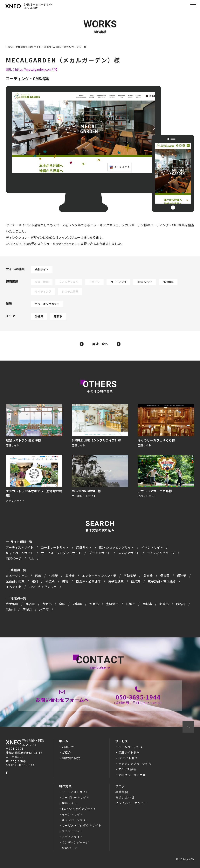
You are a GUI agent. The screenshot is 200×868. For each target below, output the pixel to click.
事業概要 (122, 792)
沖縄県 (39, 316)
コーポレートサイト (55, 547)
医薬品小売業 (15, 581)
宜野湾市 (112, 604)
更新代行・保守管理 (132, 775)
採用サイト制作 (129, 752)
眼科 (35, 581)
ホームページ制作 (131, 747)
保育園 (165, 576)
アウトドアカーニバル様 (166, 479)
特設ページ (14, 558)
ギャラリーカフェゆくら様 (166, 426)
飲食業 (148, 576)
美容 (65, 581)
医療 (38, 576)
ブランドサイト (100, 553)
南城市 (147, 604)
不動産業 (130, 576)
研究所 (50, 581)
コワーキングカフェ (47, 304)
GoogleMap (16, 761)
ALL (31, 558)
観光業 (136, 581)
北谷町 (30, 604)
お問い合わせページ (62, 696)
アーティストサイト (20, 547)
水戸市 (44, 609)
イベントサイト (152, 547)
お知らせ (68, 747)
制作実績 (65, 786)
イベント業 (14, 587)
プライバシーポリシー (131, 803)
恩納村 (10, 609)
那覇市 (58, 316)
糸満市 (47, 604)
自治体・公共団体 (88, 581)
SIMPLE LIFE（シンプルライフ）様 (100, 426)
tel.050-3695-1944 (20, 765)
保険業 (182, 576)
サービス (122, 741)
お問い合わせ (125, 797)
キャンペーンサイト (20, 553)
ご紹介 (67, 752)
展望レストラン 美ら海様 (34, 426)
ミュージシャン (17, 576)
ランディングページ (161, 553)
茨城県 (27, 609)
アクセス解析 (127, 769)
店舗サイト (42, 269)
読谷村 (181, 604)
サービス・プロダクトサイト (61, 553)
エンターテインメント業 (99, 576)
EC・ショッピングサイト (117, 547)
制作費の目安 (71, 758)
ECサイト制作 (128, 758)
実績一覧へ (100, 344)
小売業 (53, 576)
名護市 (164, 604)
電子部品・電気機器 (162, 581)
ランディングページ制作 (135, 764)
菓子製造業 (116, 581)
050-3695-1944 (138, 696)
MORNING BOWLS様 (100, 479)
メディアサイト (129, 553)
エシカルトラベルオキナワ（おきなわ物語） (34, 479)
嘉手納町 (12, 604)
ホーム (64, 741)
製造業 (70, 576)
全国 (62, 604)
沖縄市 (131, 604)
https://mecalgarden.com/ (36, 69)
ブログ (120, 786)
